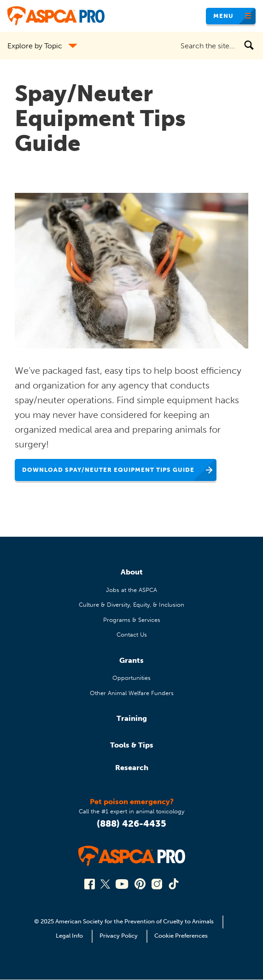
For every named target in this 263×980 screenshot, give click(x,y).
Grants (131, 660)
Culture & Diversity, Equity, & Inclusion (131, 605)
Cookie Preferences (181, 936)
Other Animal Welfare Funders (132, 693)
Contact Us (132, 635)
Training (132, 718)
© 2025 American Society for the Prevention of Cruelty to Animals (125, 921)
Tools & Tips (132, 745)
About (132, 572)
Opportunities (131, 678)
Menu (223, 16)
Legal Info (69, 936)
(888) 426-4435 (131, 823)
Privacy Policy (119, 936)
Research (132, 768)
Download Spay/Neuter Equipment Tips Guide (108, 470)
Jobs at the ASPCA (131, 590)
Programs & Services (132, 620)
